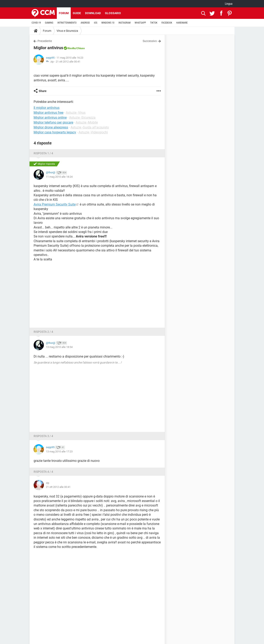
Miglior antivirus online (50, 118)
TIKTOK (154, 23)
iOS (96, 23)
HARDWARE (182, 23)
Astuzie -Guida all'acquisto (90, 127)
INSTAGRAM (125, 23)
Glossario (113, 13)
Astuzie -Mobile (87, 122)
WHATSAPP (140, 23)
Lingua (229, 4)
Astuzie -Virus (76, 113)
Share (43, 91)
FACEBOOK (167, 23)
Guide (77, 13)
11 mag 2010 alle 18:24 (59, 177)
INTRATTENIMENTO (67, 23)
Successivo (150, 41)
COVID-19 (36, 23)
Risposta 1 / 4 (43, 153)
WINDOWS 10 (108, 23)
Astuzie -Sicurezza (82, 118)
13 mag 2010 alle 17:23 (59, 451)
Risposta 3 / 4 (43, 436)
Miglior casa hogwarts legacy (55, 132)
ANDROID (85, 23)
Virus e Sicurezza (67, 31)
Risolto (71, 48)
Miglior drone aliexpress (51, 127)
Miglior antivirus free (48, 113)
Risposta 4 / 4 (43, 472)
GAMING (49, 23)
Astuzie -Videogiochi (93, 132)
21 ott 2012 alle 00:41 (68, 62)
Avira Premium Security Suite (55, 204)
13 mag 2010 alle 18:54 (59, 347)
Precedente (45, 41)
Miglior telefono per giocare (53, 122)
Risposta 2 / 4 (43, 332)
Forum (64, 13)
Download (93, 13)
